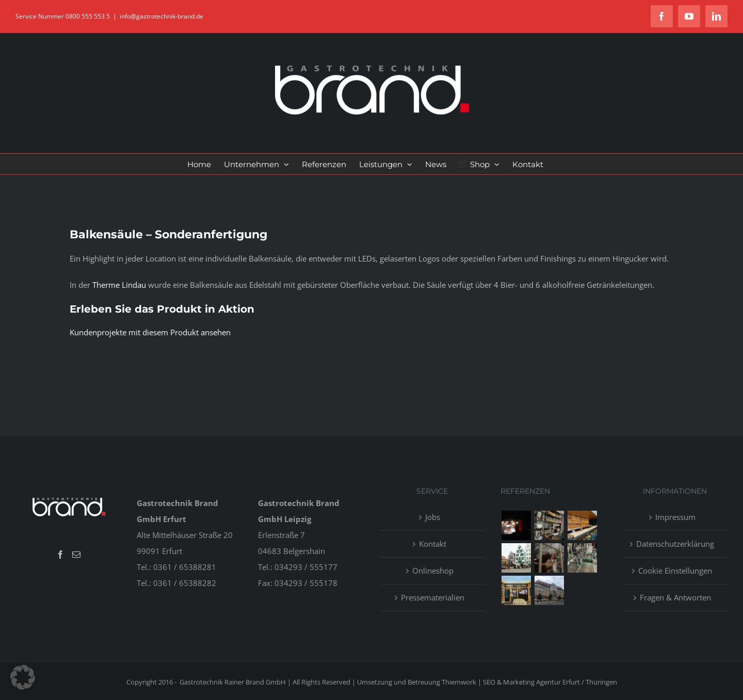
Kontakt (433, 544)
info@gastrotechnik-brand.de (161, 16)
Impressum (675, 517)
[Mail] (76, 555)
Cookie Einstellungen (675, 571)
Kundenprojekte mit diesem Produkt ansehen (150, 332)
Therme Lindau (119, 285)
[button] (23, 677)
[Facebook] (60, 555)
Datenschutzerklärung (675, 544)
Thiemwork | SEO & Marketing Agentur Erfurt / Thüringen (529, 682)
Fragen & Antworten (675, 597)
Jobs (433, 517)
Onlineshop (433, 571)
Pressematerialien (433, 597)
